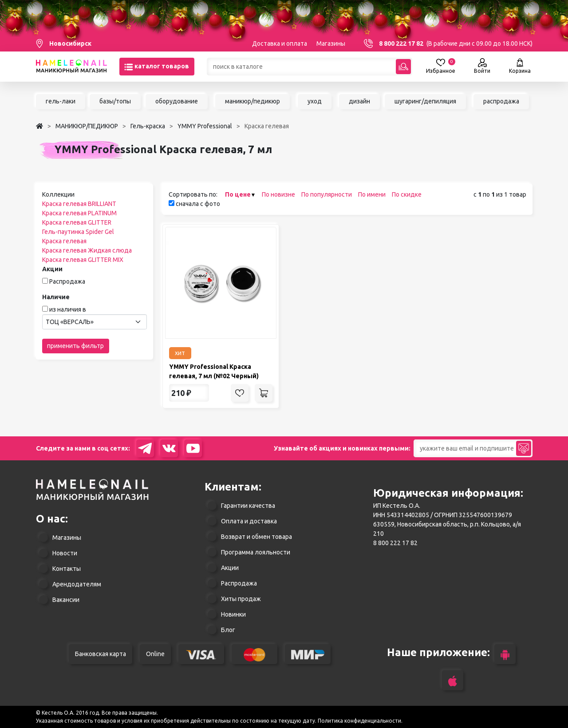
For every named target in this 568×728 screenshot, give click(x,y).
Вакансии (66, 600)
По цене (238, 194)
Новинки (233, 614)
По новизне (278, 194)
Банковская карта (101, 654)
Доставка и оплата (280, 44)
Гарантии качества (248, 506)
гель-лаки (61, 101)
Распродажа (67, 281)
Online (155, 654)
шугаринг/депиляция (425, 101)
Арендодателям (77, 584)
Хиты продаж (241, 599)
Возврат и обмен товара (256, 537)
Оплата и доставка (249, 521)
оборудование (177, 101)
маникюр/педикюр (252, 101)
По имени (372, 194)
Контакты (67, 569)
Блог (228, 630)
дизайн (359, 101)
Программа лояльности (256, 552)
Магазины (331, 44)
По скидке (407, 194)
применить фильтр (75, 346)
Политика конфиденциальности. (360, 721)
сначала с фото (194, 204)
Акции (230, 568)
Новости (65, 553)
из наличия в (68, 309)
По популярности (327, 194)
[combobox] (95, 322)
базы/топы (115, 101)
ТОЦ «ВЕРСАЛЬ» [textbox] (70, 322)
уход (315, 101)
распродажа (501, 101)
